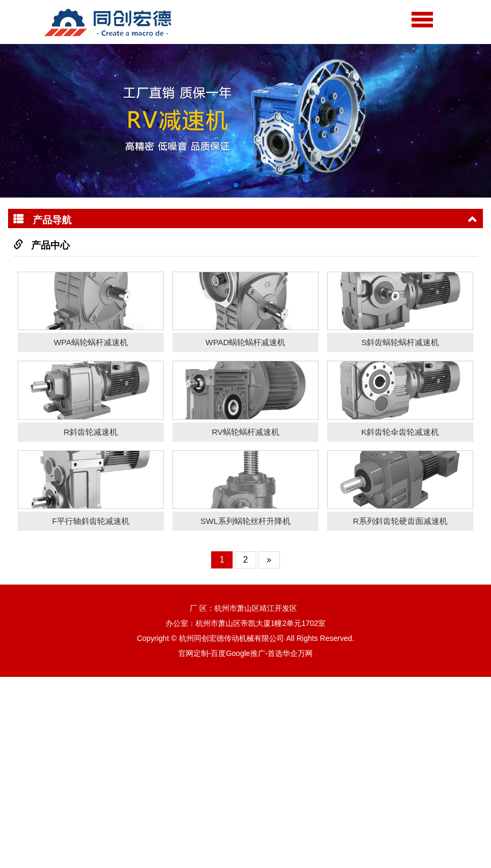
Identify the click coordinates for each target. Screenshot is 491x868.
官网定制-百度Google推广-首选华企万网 (245, 844)
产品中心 (50, 245)
